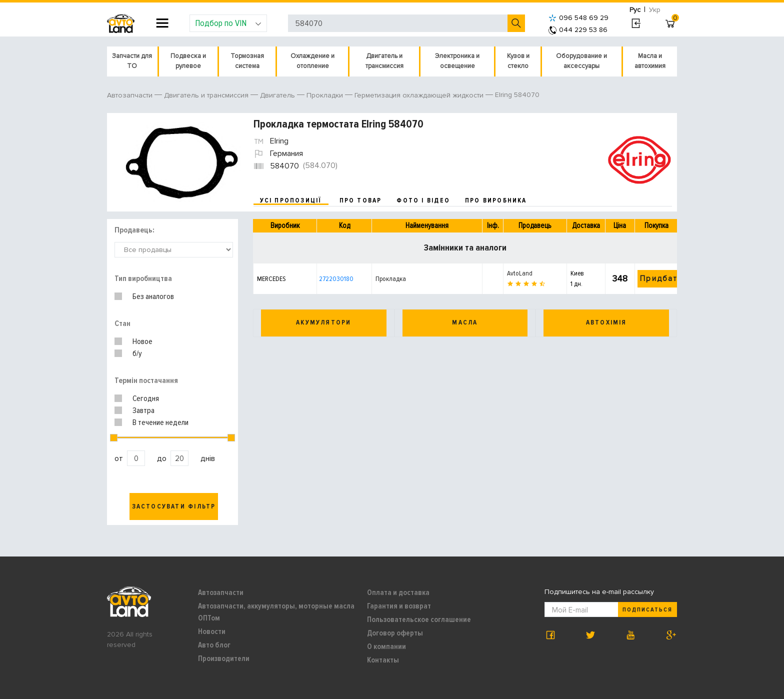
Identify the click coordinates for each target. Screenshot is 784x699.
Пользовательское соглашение (419, 619)
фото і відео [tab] (423, 200)
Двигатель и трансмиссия (384, 61)
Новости (212, 631)
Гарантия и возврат (399, 606)
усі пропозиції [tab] (291, 200)
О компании (386, 646)
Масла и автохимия (650, 61)
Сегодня (146, 398)
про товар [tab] (361, 200)
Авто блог (214, 645)
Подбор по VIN (228, 23)
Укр (655, 10)
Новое (142, 341)
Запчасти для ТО (132, 61)
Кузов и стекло (518, 61)
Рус (635, 10)
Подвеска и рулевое (188, 61)
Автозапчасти (221, 592)
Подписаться (647, 610)
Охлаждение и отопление (312, 61)
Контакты (383, 660)
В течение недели (160, 422)
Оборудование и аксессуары (581, 61)
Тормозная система (247, 61)
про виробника (496, 200)
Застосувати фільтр (174, 506)
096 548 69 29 (578, 18)
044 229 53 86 (578, 30)
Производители (224, 658)
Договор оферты (395, 633)
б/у (137, 353)
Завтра (143, 410)
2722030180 (336, 279)
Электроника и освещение (457, 61)
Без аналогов (153, 296)
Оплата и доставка (398, 592)
